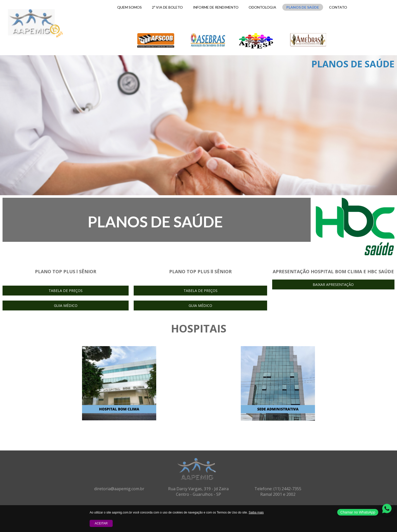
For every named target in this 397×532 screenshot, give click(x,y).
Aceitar (101, 523)
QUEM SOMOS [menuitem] (130, 7)
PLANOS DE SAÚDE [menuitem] (303, 7)
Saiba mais (256, 513)
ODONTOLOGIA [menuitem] (262, 7)
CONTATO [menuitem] (338, 7)
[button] (66, 291)
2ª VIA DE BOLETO (167, 7)
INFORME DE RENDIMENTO (216, 7)
